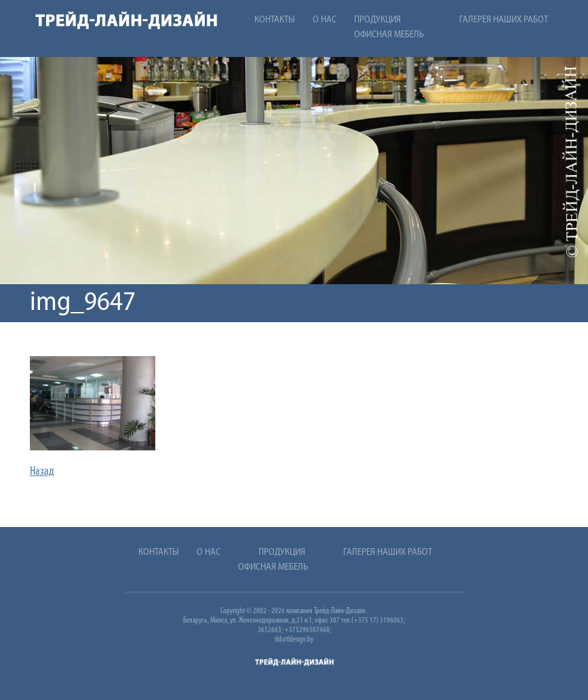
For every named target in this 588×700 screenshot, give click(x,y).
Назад (42, 472)
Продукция (377, 20)
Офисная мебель (389, 35)
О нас (325, 20)
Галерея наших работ (504, 20)
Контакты (275, 20)
